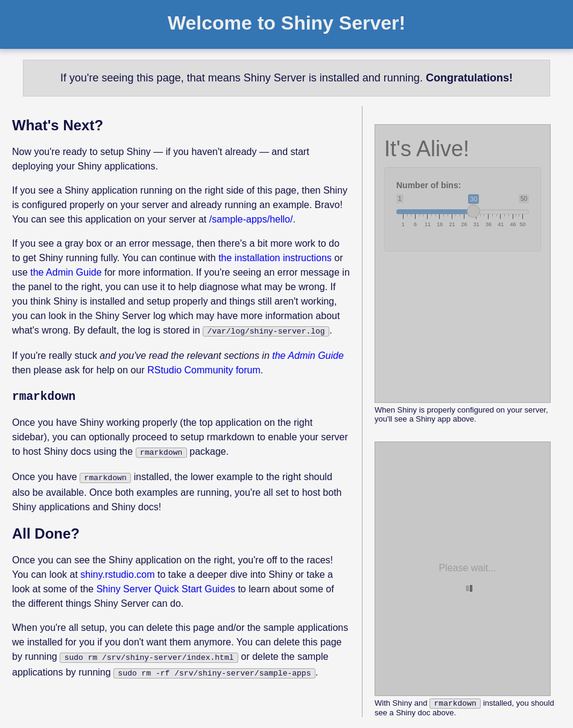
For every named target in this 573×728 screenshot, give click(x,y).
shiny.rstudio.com (117, 571)
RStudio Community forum (204, 369)
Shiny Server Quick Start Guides (166, 585)
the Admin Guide (66, 272)
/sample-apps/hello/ (251, 219)
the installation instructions (275, 258)
